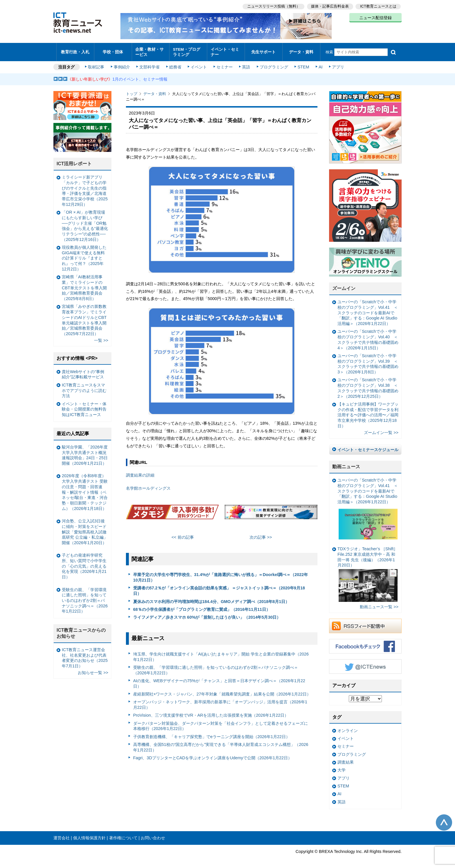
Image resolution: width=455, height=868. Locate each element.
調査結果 (346, 759)
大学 (342, 767)
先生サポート (263, 51)
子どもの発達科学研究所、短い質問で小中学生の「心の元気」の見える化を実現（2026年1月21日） (84, 563)
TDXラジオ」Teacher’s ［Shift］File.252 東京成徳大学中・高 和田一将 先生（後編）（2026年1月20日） (368, 572)
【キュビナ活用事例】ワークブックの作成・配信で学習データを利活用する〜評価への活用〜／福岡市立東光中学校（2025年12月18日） (368, 412)
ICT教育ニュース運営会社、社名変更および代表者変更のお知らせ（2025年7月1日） (85, 655)
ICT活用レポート (74, 161)
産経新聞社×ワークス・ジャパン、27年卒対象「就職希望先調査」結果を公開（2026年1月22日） (222, 691)
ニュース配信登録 (375, 17)
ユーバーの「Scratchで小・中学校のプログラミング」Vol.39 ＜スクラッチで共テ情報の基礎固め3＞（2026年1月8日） (368, 361)
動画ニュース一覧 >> (379, 604)
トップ (132, 91)
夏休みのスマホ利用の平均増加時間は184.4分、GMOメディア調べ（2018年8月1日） (211, 599)
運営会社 (62, 835)
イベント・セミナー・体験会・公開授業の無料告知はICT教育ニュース (84, 406)
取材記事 (97, 64)
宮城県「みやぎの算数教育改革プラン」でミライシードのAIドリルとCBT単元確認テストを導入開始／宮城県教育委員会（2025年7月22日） (84, 317)
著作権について (123, 835)
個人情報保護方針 (89, 835)
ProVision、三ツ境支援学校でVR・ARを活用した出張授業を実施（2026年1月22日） (211, 713)
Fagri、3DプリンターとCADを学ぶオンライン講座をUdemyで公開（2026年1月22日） (213, 755)
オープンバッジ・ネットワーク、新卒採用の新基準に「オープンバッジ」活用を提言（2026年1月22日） (220, 702)
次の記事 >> (261, 534)
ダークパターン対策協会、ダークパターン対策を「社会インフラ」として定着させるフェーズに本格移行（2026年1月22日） (221, 723)
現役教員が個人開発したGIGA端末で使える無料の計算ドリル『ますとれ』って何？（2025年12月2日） (84, 255)
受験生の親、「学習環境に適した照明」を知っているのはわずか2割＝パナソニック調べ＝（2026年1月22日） (216, 667)
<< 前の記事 (183, 534)
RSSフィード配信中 (365, 623)
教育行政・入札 (75, 51)
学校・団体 (113, 51)
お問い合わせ (153, 835)
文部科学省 (150, 64)
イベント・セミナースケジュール (368, 447)
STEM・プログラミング (188, 50)
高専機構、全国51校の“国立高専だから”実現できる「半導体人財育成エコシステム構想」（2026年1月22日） (221, 745)
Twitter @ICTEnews (365, 664)
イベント (199, 64)
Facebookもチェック (365, 643)
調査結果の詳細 (140, 473)
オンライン (348, 728)
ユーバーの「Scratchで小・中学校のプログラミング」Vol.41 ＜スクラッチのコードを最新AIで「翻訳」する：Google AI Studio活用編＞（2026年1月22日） (368, 310)
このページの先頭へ (444, 820)
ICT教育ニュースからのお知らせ (81, 631)
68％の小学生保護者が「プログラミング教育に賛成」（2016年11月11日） (202, 606)
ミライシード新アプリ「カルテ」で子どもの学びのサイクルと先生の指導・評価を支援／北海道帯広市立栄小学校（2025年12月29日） (85, 188)
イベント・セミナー (224, 50)
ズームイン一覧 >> (381, 430)
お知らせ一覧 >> (93, 670)
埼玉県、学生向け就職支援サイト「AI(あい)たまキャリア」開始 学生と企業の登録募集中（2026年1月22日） (221, 654)
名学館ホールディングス (148, 485)
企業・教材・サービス (149, 50)
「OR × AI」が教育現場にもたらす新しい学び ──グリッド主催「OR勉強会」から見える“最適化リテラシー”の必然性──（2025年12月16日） (85, 223)
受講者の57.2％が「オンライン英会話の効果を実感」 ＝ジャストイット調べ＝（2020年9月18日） (219, 588)
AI (319, 64)
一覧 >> (101, 338)
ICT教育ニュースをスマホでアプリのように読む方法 (84, 387)
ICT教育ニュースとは (378, 6)
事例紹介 (122, 64)
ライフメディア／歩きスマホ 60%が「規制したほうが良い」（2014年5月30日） (207, 615)
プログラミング (273, 64)
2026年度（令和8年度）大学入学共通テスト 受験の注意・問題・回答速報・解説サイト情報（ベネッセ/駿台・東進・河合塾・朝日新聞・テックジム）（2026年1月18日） (85, 489)
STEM (302, 64)
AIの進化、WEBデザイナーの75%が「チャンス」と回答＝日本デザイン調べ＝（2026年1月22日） (219, 681)
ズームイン (344, 286)
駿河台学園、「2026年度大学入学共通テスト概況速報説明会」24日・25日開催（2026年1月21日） (85, 452)
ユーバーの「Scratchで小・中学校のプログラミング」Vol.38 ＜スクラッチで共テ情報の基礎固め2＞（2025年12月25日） (368, 385)
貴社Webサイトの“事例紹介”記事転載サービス (83, 372)
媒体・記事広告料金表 (330, 6)
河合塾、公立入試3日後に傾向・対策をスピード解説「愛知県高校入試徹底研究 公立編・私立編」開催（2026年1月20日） (85, 529)
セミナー (224, 64)
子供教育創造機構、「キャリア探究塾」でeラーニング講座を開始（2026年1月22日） (212, 734)
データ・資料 (301, 51)
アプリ (336, 64)
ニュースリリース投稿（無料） (273, 6)
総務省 (175, 64)
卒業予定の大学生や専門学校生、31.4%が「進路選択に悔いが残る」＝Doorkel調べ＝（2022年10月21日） (221, 575)
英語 (245, 64)
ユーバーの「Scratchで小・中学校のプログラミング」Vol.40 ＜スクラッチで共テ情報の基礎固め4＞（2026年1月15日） (368, 337)
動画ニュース (346, 464)
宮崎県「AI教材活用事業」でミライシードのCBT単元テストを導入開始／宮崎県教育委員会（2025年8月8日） (84, 285)
